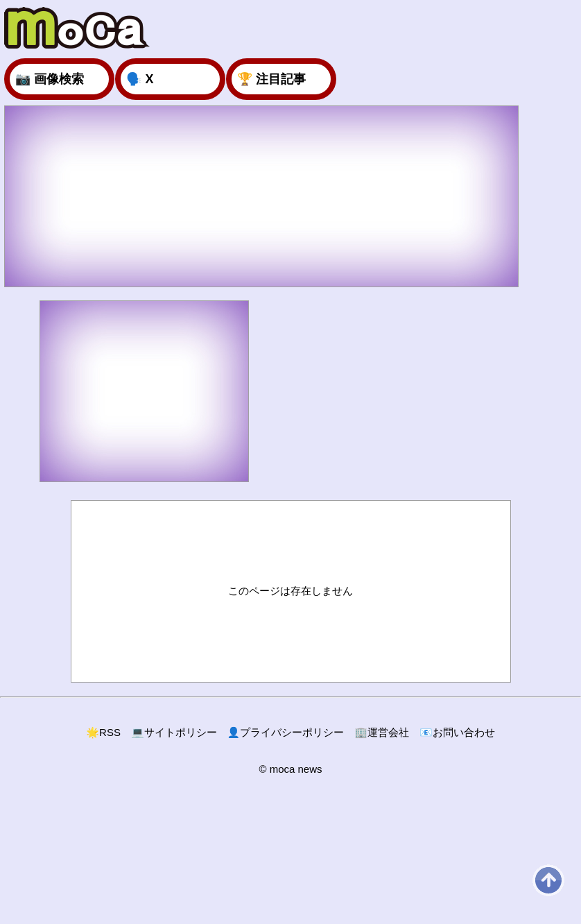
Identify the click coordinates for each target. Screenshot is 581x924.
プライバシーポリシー (286, 732)
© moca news (290, 769)
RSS (103, 732)
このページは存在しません (290, 591)
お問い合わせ (457, 732)
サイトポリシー (174, 732)
